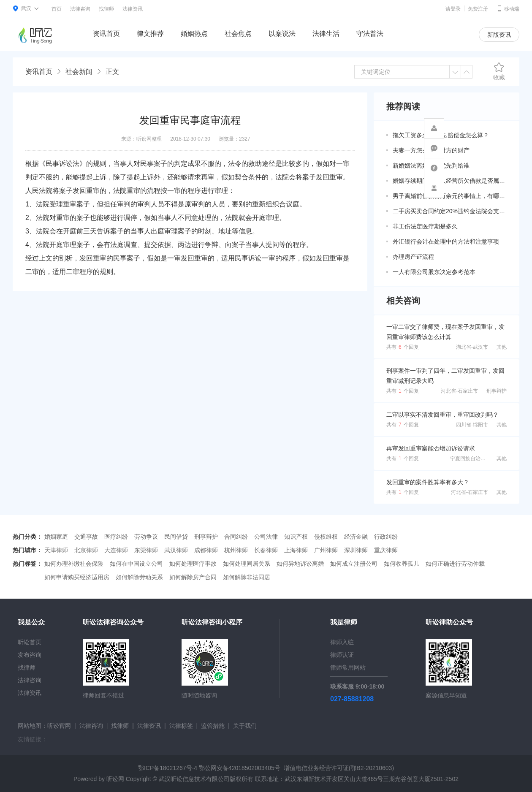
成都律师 (206, 550)
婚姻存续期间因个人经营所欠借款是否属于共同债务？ (450, 181)
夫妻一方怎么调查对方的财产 (431, 150)
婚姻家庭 (56, 537)
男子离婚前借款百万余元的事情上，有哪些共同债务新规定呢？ (450, 196)
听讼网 (115, 779)
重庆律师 (386, 550)
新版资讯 (499, 35)
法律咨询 (80, 9)
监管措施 (213, 726)
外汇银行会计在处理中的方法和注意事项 (446, 241)
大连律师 (116, 550)
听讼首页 (30, 642)
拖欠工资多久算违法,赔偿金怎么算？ (441, 135)
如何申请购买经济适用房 (77, 577)
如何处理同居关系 (247, 564)
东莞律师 (146, 550)
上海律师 (296, 550)
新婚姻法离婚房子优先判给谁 (431, 165)
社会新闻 (79, 72)
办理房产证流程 (413, 257)
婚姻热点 (194, 34)
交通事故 (86, 537)
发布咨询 (30, 655)
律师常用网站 (348, 667)
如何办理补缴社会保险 (74, 564)
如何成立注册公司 (354, 564)
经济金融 (356, 537)
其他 (502, 347)
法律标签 (181, 726)
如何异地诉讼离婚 (300, 564)
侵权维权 (326, 537)
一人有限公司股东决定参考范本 (434, 272)
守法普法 (370, 34)
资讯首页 (106, 34)
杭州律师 (236, 550)
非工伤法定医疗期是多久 (425, 226)
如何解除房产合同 (193, 577)
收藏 (499, 71)
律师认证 (342, 655)
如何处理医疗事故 (193, 564)
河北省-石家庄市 (459, 391)
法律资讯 (133, 9)
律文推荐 (150, 34)
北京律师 (86, 550)
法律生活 (326, 34)
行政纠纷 (386, 537)
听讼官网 (59, 726)
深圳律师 (356, 550)
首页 (57, 9)
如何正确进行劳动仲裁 (455, 564)
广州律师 (326, 550)
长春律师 (266, 550)
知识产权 (296, 537)
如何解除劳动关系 (139, 577)
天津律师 (56, 550)
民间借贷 (176, 537)
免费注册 (478, 9)
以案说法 (282, 34)
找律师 (106, 9)
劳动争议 (146, 537)
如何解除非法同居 (247, 577)
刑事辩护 (497, 391)
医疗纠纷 (116, 537)
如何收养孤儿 (402, 564)
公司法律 (266, 537)
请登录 (453, 9)
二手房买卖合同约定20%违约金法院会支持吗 (450, 211)
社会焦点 (238, 34)
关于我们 (245, 726)
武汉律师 (176, 550)
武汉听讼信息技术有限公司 (194, 779)
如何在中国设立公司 (136, 564)
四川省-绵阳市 (472, 425)
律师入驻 (342, 642)
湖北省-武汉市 (472, 347)
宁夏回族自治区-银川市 (476, 458)
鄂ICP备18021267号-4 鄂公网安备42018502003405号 (209, 768)
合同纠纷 (236, 537)
